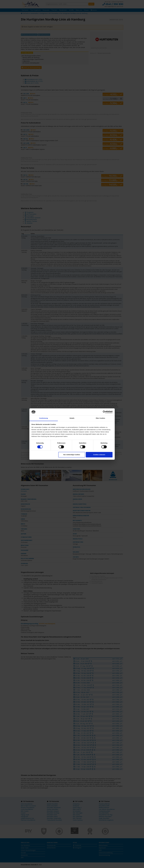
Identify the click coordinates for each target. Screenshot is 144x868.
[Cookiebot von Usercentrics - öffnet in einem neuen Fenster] (104, 412)
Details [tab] (72, 418)
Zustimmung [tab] (44, 418)
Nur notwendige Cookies (72, 455)
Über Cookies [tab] (100, 418)
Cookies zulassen (99, 455)
